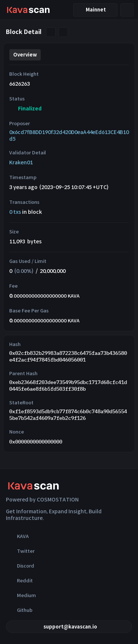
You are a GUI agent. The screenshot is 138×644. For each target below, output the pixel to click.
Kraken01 (21, 162)
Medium (21, 595)
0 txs (15, 212)
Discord (20, 566)
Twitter (20, 551)
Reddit (19, 580)
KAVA (17, 536)
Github (19, 610)
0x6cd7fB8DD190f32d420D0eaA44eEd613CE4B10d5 (69, 136)
